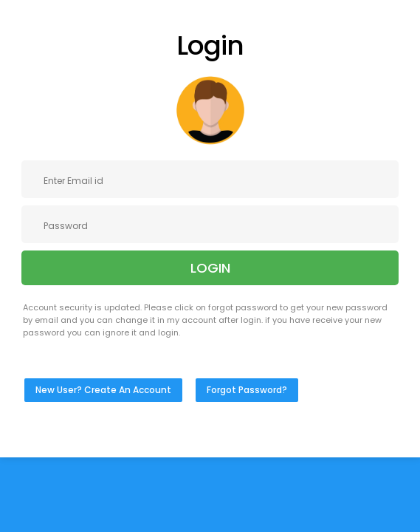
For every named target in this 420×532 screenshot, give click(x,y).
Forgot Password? (247, 390)
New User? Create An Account (103, 390)
